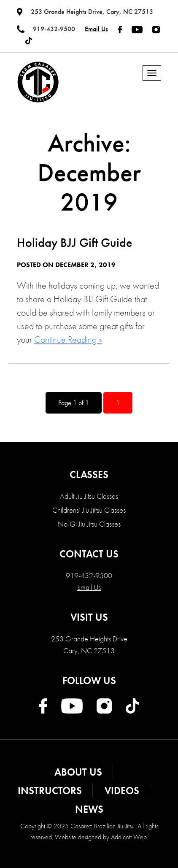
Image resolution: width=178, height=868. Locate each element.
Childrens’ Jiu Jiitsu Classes (89, 510)
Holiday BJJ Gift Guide (74, 243)
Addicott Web (129, 837)
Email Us (96, 29)
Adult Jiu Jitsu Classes (89, 496)
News (89, 809)
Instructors (50, 791)
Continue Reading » (68, 339)
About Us (78, 772)
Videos (122, 791)
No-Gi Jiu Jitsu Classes (89, 524)
